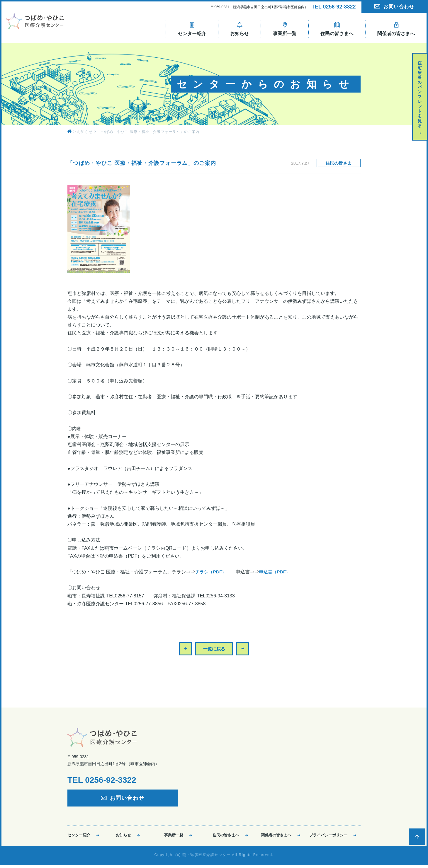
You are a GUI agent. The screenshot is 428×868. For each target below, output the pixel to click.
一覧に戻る (214, 649)
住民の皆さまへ (226, 837)
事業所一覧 (174, 837)
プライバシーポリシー (328, 837)
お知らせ (123, 837)
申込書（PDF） (277, 572)
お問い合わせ (399, 7)
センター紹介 (79, 837)
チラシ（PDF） (212, 572)
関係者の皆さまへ (276, 837)
